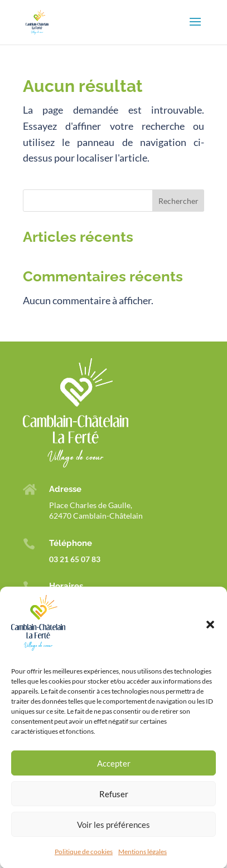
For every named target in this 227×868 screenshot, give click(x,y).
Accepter (114, 773)
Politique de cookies (84, 862)
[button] (210, 635)
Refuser (114, 804)
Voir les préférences (113, 835)
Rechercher (178, 201)
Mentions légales (143, 862)
